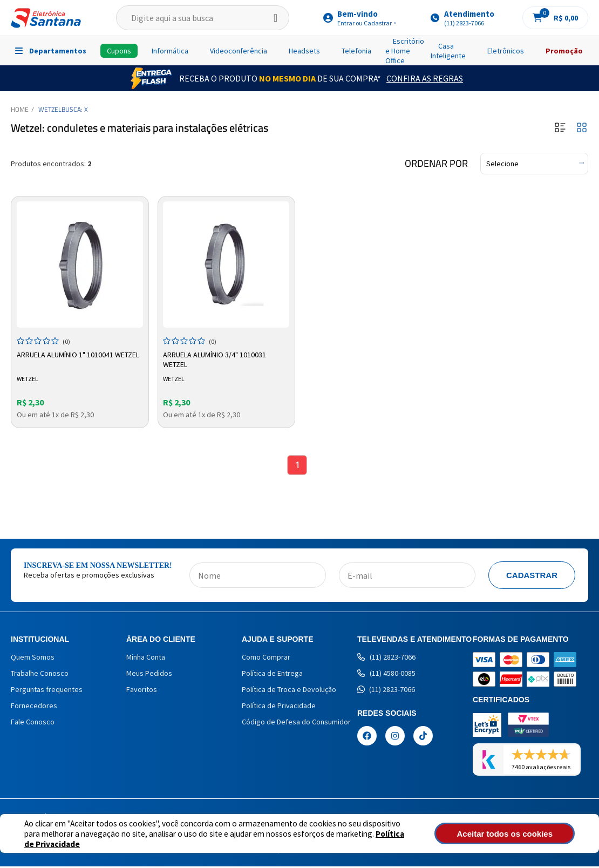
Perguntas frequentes (47, 691)
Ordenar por (436, 164)
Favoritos (142, 691)
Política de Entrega (272, 675)
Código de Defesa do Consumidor (296, 723)
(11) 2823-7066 (386, 659)
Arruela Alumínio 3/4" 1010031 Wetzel (216, 358)
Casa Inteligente (448, 51)
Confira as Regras (425, 78)
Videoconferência (239, 51)
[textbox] (203, 18)
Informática (170, 51)
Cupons (119, 51)
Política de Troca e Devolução (289, 691)
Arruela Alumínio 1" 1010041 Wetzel (79, 354)
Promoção (564, 51)
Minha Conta (146, 659)
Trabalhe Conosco (40, 675)
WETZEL (50, 109)
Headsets (304, 51)
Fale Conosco (33, 723)
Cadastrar (532, 577)
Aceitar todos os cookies (521, 834)
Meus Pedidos (149, 675)
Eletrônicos (506, 51)
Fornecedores (34, 707)
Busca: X (75, 109)
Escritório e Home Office (405, 51)
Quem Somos (33, 659)
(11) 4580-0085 (386, 675)
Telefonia (356, 51)
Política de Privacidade (401, 839)
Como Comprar (266, 659)
